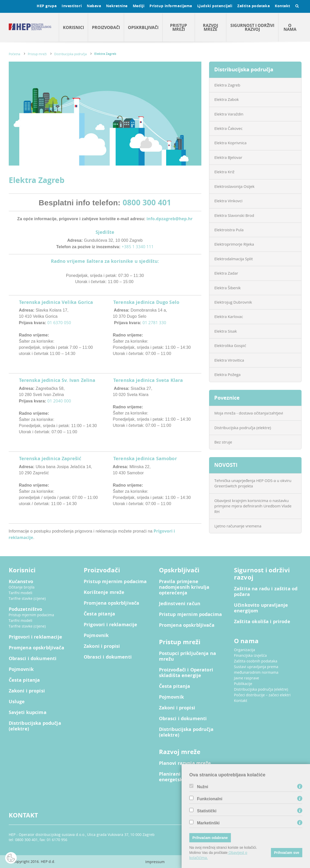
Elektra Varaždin (229, 114)
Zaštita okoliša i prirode (262, 622)
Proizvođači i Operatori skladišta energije (186, 673)
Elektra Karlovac (229, 316)
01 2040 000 (59, 401)
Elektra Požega (228, 374)
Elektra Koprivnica (231, 143)
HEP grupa (47, 6)
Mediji (139, 6)
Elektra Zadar (226, 273)
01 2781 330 (154, 323)
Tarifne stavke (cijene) (27, 598)
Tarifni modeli (21, 593)
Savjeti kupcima (28, 712)
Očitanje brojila (22, 587)
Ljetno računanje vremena (238, 526)
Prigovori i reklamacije (35, 637)
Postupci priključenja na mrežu (188, 656)
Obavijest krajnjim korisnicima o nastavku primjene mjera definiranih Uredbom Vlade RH (253, 506)
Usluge (17, 702)
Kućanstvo (21, 582)
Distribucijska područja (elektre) (243, 428)
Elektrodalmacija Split (234, 259)
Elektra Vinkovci (228, 201)
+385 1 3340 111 (138, 247)
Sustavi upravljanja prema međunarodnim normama (256, 669)
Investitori (72, 6)
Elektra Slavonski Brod (234, 215)
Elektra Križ (224, 172)
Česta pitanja (24, 680)
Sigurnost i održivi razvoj (252, 27)
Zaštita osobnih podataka (256, 661)
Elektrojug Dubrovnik (233, 302)
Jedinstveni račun (180, 604)
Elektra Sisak (226, 331)
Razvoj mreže (210, 27)
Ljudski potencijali (215, 6)
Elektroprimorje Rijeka (234, 244)
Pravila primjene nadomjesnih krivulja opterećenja (184, 587)
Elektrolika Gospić (230, 345)
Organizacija (245, 650)
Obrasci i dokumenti (33, 659)
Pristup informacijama (171, 6)
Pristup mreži (179, 27)
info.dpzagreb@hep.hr (170, 219)
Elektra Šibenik (228, 288)
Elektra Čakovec (229, 128)
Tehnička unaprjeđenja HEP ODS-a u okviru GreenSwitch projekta (253, 483)
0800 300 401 (147, 202)
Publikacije (243, 684)
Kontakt (283, 6)
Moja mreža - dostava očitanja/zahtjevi (249, 413)
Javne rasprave (247, 678)
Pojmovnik (21, 669)
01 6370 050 (59, 323)
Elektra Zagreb (105, 54)
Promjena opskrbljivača (36, 648)
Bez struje (223, 442)
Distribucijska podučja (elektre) (35, 726)
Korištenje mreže (104, 592)
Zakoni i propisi (27, 691)
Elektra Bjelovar (228, 157)
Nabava (94, 6)
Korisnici (73, 27)
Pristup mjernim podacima (31, 615)
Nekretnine (117, 6)
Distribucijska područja (71, 54)
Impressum (155, 862)
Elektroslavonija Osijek (234, 186)
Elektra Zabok (227, 99)
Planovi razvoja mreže (185, 763)
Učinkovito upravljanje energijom (261, 608)
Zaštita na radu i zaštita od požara (266, 592)
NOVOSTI (226, 465)
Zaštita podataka (253, 6)
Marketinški (208, 823)
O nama (290, 27)
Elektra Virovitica (229, 360)
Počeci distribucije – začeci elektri (262, 695)
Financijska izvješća (250, 655)
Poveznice (227, 398)
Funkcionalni (210, 799)
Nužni (203, 787)
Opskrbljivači (143, 27)
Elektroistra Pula (229, 230)
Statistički (207, 811)
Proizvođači (106, 27)
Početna (15, 54)
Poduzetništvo (26, 609)
